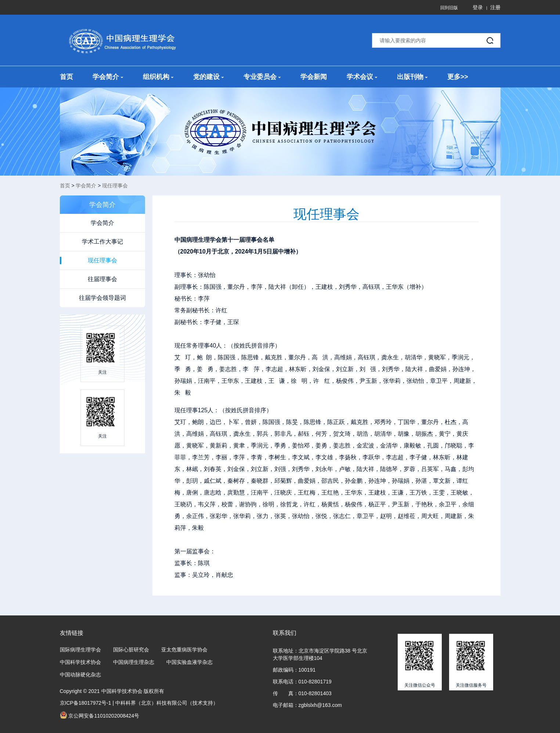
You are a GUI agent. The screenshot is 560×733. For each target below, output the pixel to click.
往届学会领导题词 (102, 298)
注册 (495, 7)
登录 (478, 7)
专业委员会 (262, 77)
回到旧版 (449, 8)
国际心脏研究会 (131, 650)
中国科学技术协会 (80, 662)
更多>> (458, 77)
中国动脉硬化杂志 (80, 675)
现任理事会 (115, 186)
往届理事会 (102, 279)
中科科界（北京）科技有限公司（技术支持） (167, 703)
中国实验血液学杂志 (189, 662)
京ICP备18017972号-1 (86, 703)
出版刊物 (412, 77)
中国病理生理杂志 (134, 662)
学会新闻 (314, 77)
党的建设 (208, 77)
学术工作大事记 (102, 242)
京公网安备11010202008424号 (100, 715)
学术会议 (362, 77)
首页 (66, 77)
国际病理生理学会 (80, 650)
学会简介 (108, 77)
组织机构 (158, 77)
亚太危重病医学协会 (184, 650)
